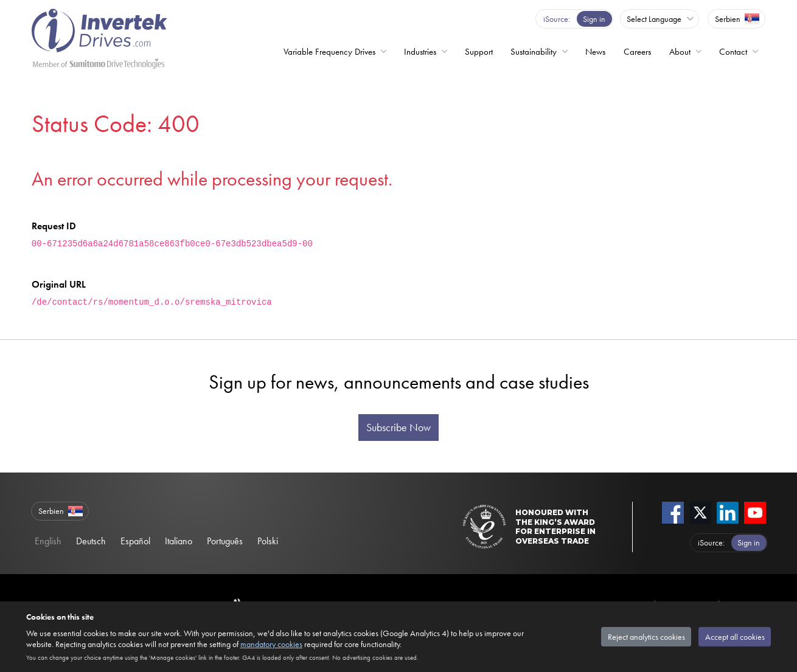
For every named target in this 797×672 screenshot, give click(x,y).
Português (225, 541)
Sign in (594, 19)
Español (135, 541)
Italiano (179, 541)
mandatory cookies (271, 644)
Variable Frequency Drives (329, 52)
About (680, 52)
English (48, 541)
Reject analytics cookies (646, 637)
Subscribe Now (398, 428)
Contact (733, 52)
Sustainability (534, 52)
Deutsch (91, 541)
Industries (420, 52)
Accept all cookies (735, 637)
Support (479, 52)
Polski (268, 541)
